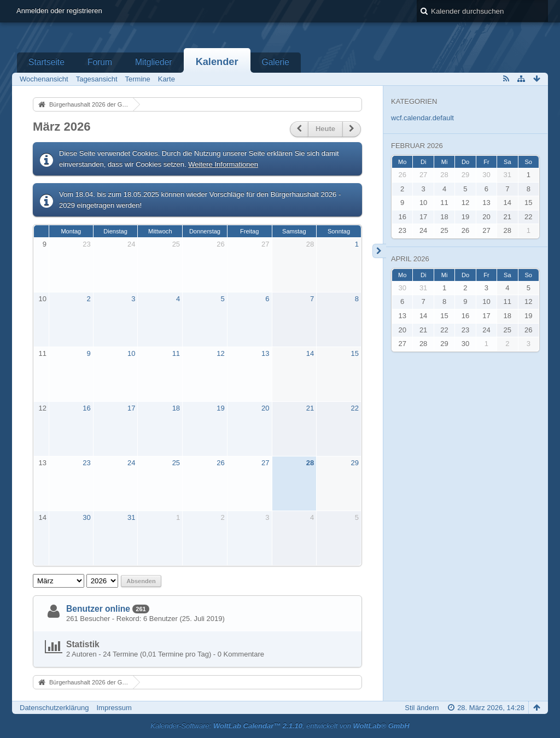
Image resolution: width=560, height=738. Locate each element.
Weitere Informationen (223, 164)
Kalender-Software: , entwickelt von (280, 726)
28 (310, 244)
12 (220, 353)
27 (265, 244)
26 (220, 244)
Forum (100, 62)
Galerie (276, 62)
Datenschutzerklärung (54, 708)
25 (176, 244)
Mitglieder (154, 62)
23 (86, 244)
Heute (325, 129)
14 (310, 353)
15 (354, 353)
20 (265, 408)
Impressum (114, 708)
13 (265, 353)
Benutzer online (98, 609)
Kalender (217, 62)
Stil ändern (422, 708)
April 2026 (410, 259)
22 (354, 408)
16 (86, 408)
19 (220, 408)
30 (86, 517)
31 (131, 517)
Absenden (141, 581)
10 (43, 299)
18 (176, 408)
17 (131, 408)
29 (354, 463)
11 (43, 353)
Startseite (46, 62)
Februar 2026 (417, 146)
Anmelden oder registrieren (59, 11)
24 (131, 244)
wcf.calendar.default (422, 118)
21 (310, 408)
